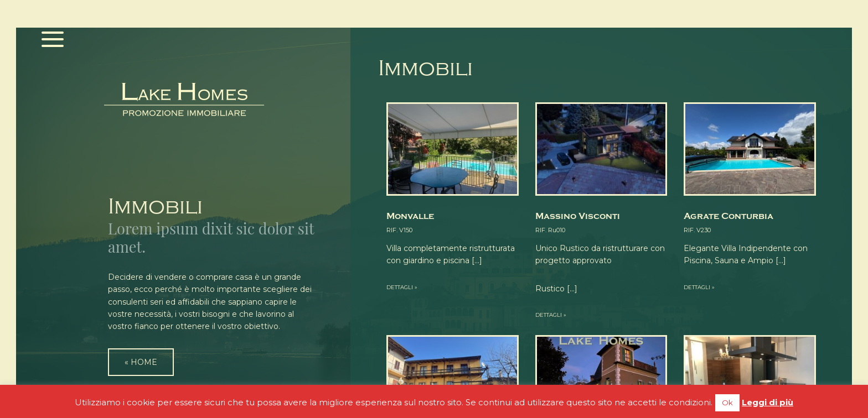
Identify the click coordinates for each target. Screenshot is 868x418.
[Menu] (53, 40)
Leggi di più (768, 402)
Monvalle (410, 216)
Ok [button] (727, 403)
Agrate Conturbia (728, 216)
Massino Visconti (578, 216)
